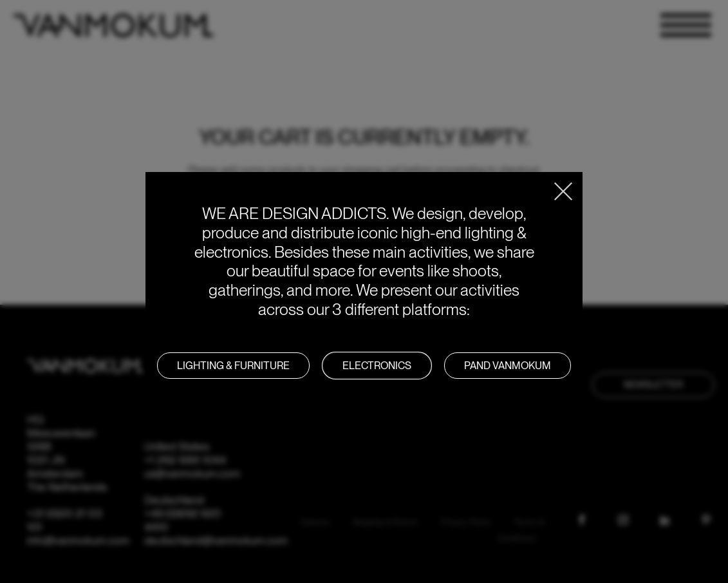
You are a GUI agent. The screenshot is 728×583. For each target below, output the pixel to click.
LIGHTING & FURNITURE (233, 366)
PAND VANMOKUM (508, 366)
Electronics (377, 366)
